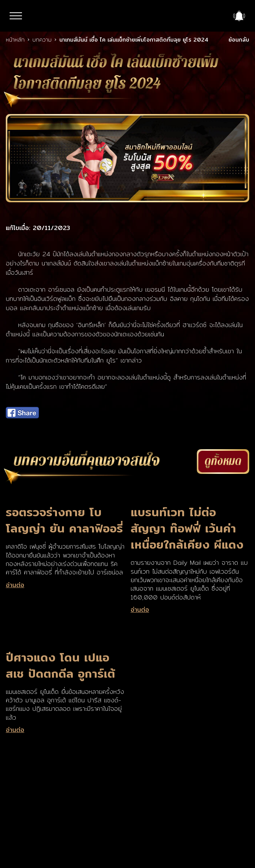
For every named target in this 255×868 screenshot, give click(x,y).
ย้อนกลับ (239, 40)
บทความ (42, 40)
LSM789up (127, 16)
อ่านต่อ (15, 585)
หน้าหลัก (15, 40)
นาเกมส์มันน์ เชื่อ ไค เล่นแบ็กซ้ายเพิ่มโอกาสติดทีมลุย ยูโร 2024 (134, 40)
